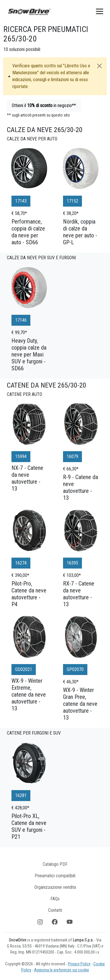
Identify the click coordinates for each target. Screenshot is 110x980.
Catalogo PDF (55, 864)
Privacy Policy (79, 964)
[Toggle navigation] (100, 11)
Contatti (55, 910)
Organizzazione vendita (55, 887)
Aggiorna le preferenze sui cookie (62, 970)
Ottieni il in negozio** (44, 105)
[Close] (99, 66)
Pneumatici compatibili (55, 876)
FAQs (55, 899)
